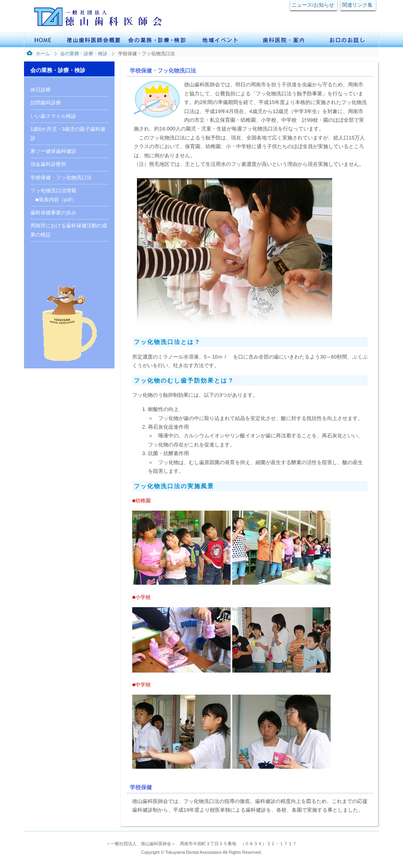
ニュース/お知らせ (313, 5)
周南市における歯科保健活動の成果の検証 (69, 230)
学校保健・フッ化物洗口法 (61, 178)
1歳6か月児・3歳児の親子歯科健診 (68, 133)
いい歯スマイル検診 (53, 116)
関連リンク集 (357, 5)
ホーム (43, 54)
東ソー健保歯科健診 (53, 151)
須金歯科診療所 (48, 164)
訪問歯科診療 (46, 103)
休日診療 (41, 90)
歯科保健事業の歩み (53, 213)
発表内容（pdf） (58, 200)
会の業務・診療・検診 (84, 54)
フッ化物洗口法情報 (53, 191)
